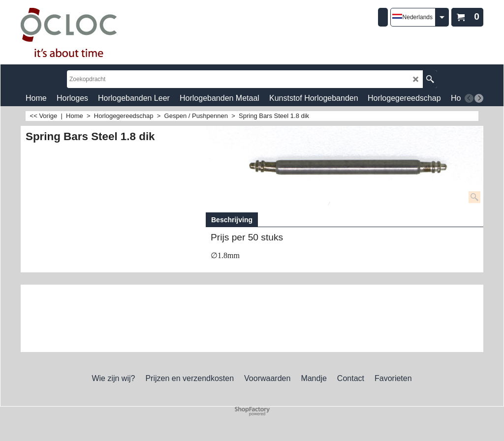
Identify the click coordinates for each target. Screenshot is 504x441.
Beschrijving (232, 220)
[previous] (469, 98)
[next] (479, 98)
